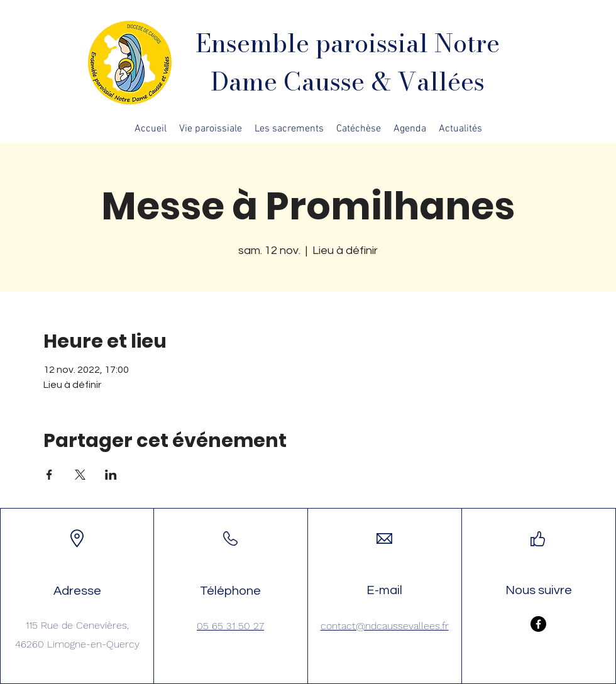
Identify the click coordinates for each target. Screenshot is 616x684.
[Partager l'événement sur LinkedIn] (111, 475)
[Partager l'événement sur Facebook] (49, 475)
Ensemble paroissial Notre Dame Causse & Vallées (348, 62)
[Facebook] (538, 624)
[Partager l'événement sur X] (80, 475)
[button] (211, 129)
